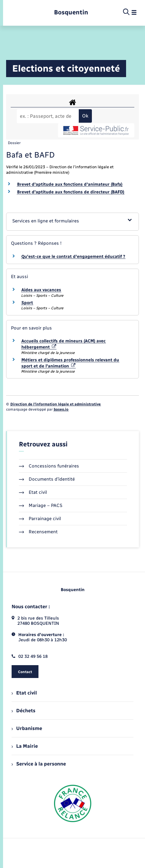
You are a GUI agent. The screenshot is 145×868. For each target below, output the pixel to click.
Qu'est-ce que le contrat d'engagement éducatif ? (73, 257)
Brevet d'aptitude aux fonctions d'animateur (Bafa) (70, 184)
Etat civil (33, 492)
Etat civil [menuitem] (24, 693)
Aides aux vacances (41, 290)
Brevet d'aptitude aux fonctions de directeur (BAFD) (71, 192)
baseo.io (61, 409)
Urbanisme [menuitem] (27, 728)
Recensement (38, 532)
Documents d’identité (47, 479)
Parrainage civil (40, 519)
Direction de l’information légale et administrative (56, 404)
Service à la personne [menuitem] (39, 764)
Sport (27, 303)
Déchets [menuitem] (24, 711)
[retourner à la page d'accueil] (71, 12)
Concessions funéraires (49, 466)
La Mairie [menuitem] (25, 746)
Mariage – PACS (41, 505)
